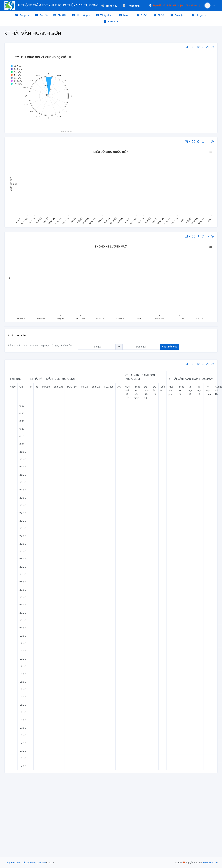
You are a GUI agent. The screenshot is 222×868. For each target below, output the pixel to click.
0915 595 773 (210, 863)
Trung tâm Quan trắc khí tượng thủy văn (25, 863)
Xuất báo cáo (169, 347)
